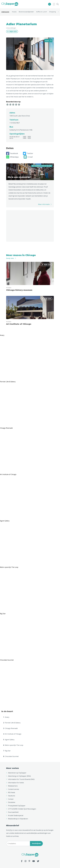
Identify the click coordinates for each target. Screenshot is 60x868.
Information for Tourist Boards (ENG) (21, 779)
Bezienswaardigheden (26, 12)
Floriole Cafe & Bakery (12, 723)
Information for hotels (16, 783)
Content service (14, 789)
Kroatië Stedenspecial (16, 815)
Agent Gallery (9, 740)
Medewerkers (13, 786)
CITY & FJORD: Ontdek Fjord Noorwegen (22, 809)
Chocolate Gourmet (11, 756)
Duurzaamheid (13, 812)
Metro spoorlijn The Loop (13, 745)
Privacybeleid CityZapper (17, 806)
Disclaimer (12, 802)
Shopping (52, 12)
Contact (11, 799)
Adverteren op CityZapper (17, 773)
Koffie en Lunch (42, 12)
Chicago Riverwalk (10, 728)
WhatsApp (12, 157)
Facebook (12, 153)
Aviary (6, 717)
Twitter (28, 153)
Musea (14, 12)
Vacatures (12, 796)
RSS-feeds (12, 792)
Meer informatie (44, 204)
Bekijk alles (10, 258)
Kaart (48, 41)
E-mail (28, 157)
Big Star (7, 751)
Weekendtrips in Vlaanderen (18, 819)
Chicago (5, 12)
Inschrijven (36, 843)
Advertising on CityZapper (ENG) (19, 776)
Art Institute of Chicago (12, 734)
